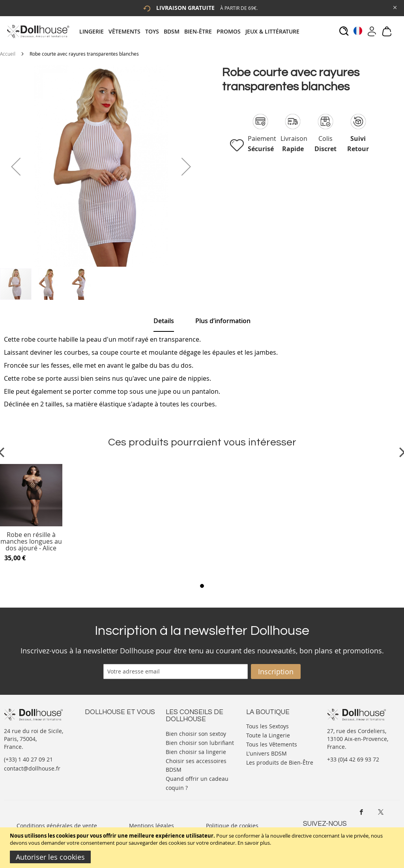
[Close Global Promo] (394, 7)
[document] (203, 848)
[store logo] (38, 31)
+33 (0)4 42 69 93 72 (353, 759)
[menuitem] (94, 31)
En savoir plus (254, 843)
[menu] (192, 31)
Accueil (8, 54)
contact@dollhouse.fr (32, 768)
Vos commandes (106, 749)
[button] (16, 166)
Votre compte (102, 733)
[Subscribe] (276, 672)
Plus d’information (223, 321)
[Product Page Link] (31, 524)
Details (164, 321)
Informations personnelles (120, 741)
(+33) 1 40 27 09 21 (28, 759)
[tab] (192, 31)
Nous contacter (105, 725)
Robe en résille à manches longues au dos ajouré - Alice (31, 542)
